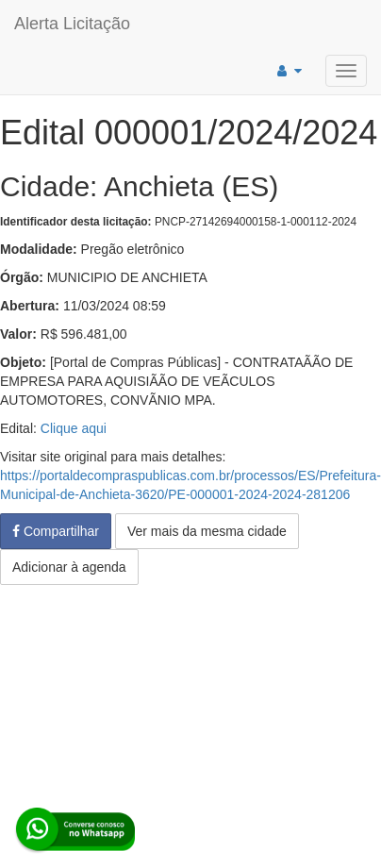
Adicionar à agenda (69, 567)
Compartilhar (56, 531)
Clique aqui (74, 428)
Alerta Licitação (72, 24)
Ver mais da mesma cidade (207, 531)
